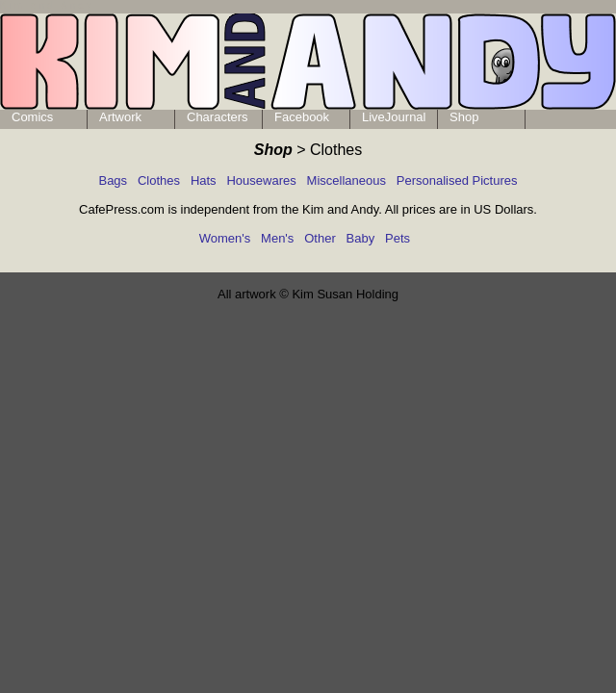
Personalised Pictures (457, 180)
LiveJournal (394, 117)
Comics (32, 117)
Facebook (302, 117)
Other (320, 238)
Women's (225, 238)
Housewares (261, 180)
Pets (398, 238)
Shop (464, 117)
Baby (361, 238)
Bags (113, 180)
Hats (204, 180)
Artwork (120, 117)
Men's (277, 238)
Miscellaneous (346, 180)
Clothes (159, 180)
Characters (218, 117)
